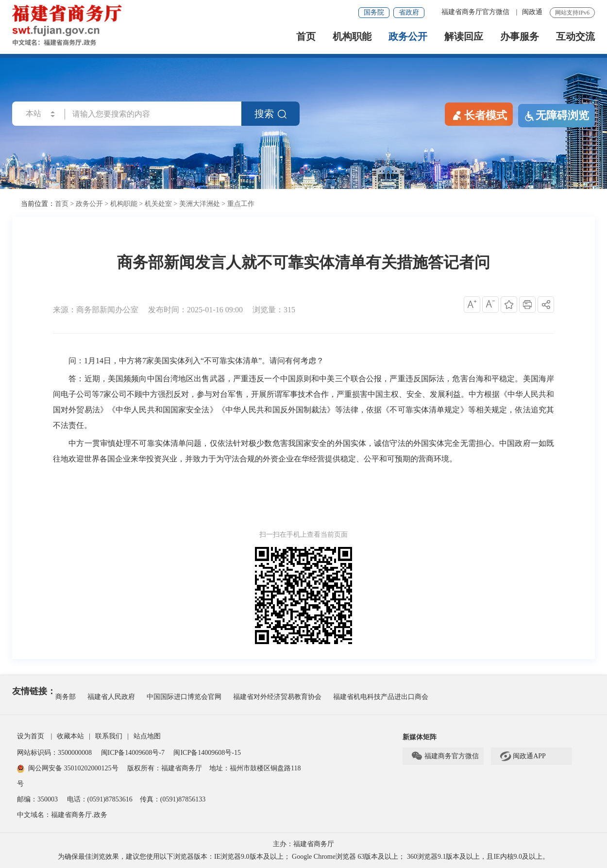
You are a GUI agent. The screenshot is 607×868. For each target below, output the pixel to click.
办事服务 (520, 37)
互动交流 (575, 37)
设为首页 (31, 736)
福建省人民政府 (111, 697)
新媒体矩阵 (420, 737)
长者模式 (479, 115)
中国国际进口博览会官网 (184, 697)
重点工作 (241, 204)
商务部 (66, 697)
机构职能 (352, 37)
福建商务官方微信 (445, 756)
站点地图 (147, 736)
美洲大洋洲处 (200, 204)
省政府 (409, 12)
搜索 (270, 114)
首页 (306, 37)
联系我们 (109, 736)
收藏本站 (70, 736)
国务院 (374, 12)
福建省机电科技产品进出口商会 (381, 697)
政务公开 (408, 37)
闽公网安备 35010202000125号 (68, 768)
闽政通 (532, 12)
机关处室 (158, 204)
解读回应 (464, 37)
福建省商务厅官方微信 (476, 12)
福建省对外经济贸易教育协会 (277, 697)
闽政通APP (523, 756)
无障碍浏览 (556, 116)
